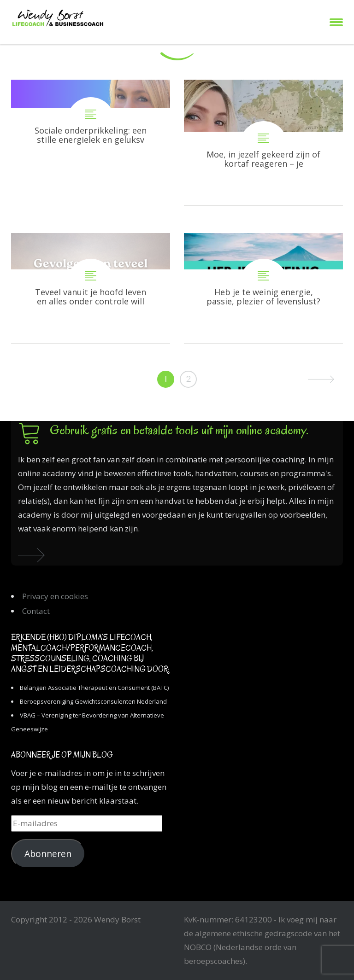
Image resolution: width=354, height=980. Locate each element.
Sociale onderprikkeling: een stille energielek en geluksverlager (91, 135)
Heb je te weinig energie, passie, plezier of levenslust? (263, 288)
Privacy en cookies (55, 596)
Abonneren (48, 854)
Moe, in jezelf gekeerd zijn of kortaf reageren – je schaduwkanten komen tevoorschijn (263, 143)
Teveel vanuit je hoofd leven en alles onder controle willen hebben (91, 288)
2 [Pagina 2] (189, 379)
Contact (36, 611)
